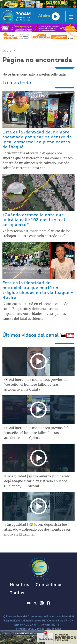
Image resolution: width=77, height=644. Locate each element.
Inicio (7, 51)
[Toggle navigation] (70, 16)
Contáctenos (49, 585)
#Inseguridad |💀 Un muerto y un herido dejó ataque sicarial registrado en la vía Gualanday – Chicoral (37, 481)
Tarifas (17, 593)
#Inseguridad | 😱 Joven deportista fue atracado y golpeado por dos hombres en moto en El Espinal (37, 530)
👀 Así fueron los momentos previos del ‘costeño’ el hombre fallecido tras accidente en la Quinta (36, 385)
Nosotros (20, 585)
